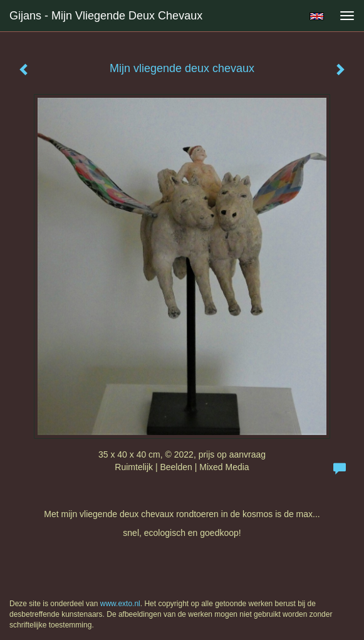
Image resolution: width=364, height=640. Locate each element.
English (317, 16)
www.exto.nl (120, 604)
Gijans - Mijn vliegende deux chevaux (106, 16)
